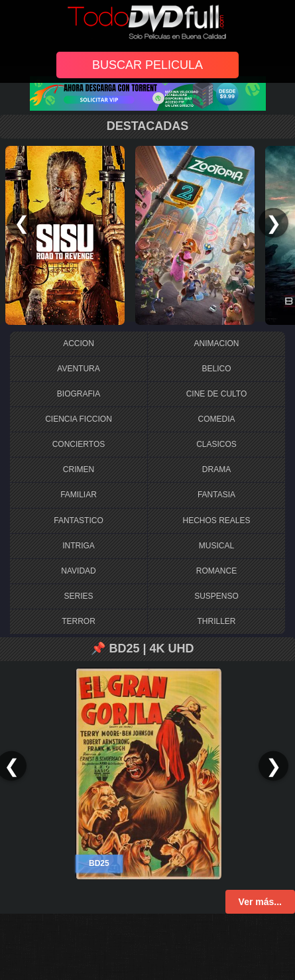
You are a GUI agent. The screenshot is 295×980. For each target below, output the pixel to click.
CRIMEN (79, 469)
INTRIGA (79, 546)
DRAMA (216, 469)
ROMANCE (216, 571)
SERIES (78, 596)
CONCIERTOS (79, 444)
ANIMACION (216, 343)
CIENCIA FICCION (79, 419)
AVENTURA (78, 369)
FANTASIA (216, 495)
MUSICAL (216, 546)
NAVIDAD (78, 571)
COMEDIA (216, 419)
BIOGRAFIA (79, 394)
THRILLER (216, 621)
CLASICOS (216, 444)
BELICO (216, 369)
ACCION (79, 343)
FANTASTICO (78, 521)
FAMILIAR (79, 495)
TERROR (79, 621)
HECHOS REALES (216, 521)
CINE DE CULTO (217, 394)
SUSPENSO (216, 596)
